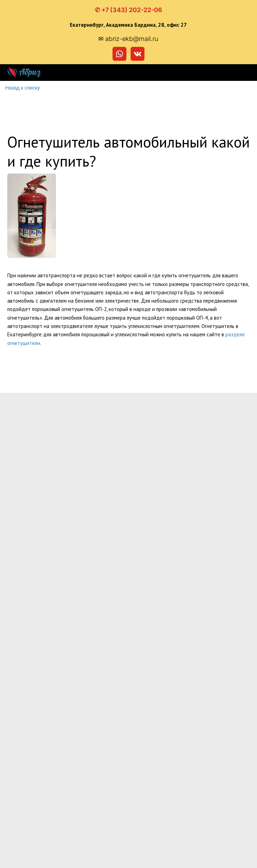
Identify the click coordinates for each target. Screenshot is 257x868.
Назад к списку (22, 88)
